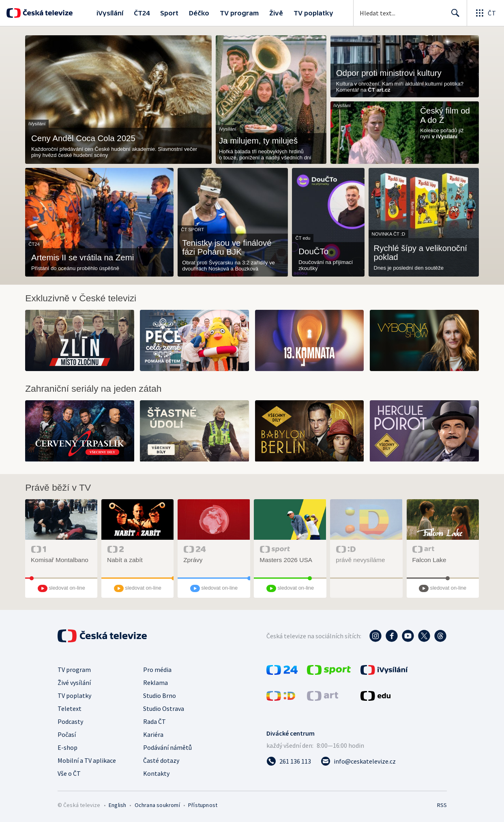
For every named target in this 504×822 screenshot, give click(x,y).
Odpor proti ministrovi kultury (389, 73)
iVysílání (110, 13)
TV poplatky (313, 13)
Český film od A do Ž (445, 115)
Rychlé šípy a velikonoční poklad (420, 253)
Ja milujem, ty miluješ (258, 141)
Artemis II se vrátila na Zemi (83, 258)
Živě (276, 13)
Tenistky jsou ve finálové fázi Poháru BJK (227, 247)
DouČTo (313, 251)
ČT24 (142, 13)
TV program (239, 13)
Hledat (453, 16)
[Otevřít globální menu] (485, 13)
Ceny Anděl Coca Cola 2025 (83, 138)
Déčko (199, 13)
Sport (169, 13)
